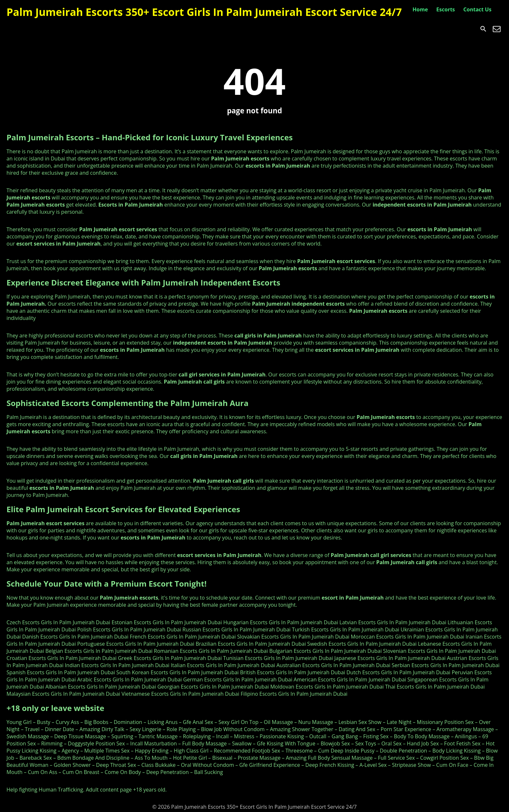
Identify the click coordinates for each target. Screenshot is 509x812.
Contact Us (477, 9)
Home (420, 9)
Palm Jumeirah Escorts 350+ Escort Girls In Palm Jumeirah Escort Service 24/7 (204, 12)
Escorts (446, 9)
